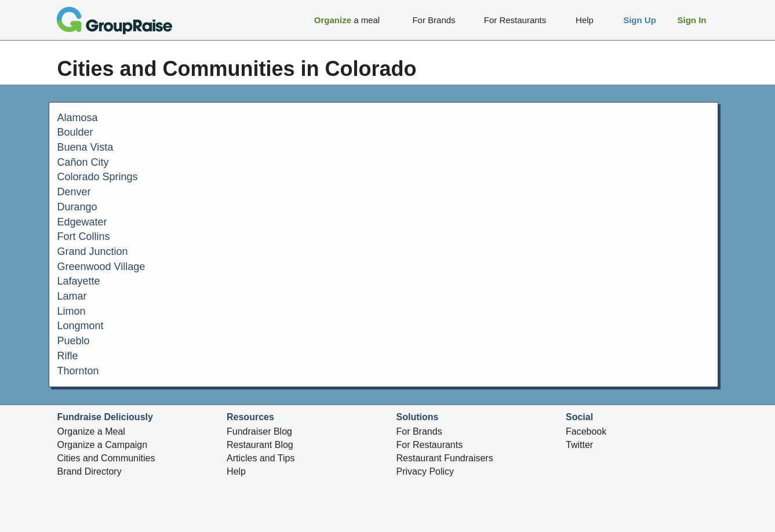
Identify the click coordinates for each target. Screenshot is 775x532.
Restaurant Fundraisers (445, 458)
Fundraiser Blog (259, 431)
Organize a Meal (91, 431)
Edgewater (82, 222)
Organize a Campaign (103, 445)
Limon (72, 311)
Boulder (75, 132)
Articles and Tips (261, 458)
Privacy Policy (425, 471)
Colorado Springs (98, 177)
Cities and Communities (106, 458)
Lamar (72, 296)
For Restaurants (430, 445)
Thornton (78, 371)
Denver (74, 192)
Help (236, 471)
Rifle (68, 356)
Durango (77, 207)
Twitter (579, 445)
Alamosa (78, 118)
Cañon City (83, 162)
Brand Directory (90, 471)
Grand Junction (93, 252)
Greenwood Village (101, 267)
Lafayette (79, 281)
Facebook (586, 431)
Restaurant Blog (260, 445)
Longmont (81, 326)
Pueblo (74, 341)
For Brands (419, 431)
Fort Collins (84, 236)
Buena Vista (85, 147)
